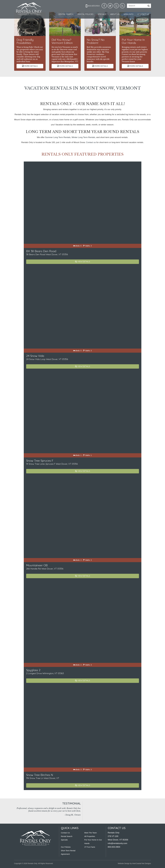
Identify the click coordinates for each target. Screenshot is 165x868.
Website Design (124, 863)
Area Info (128, 14)
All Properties (90, 836)
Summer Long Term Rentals (58, 137)
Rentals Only (29, 9)
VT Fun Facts (90, 847)
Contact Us (143, 14)
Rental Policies (85, 14)
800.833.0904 (93, 6)
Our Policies (66, 847)
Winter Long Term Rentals (83, 137)
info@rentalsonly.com (117, 843)
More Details (30, 66)
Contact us (91, 142)
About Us (115, 14)
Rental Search (66, 14)
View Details (83, 262)
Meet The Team (91, 833)
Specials (102, 14)
